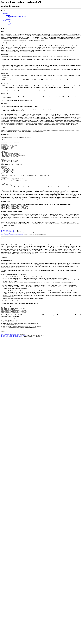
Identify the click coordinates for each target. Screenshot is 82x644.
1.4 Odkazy (8, 19)
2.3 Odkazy (8, 24)
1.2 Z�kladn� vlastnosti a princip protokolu (16, 17)
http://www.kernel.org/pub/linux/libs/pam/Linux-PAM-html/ (14, 347)
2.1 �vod (8, 22)
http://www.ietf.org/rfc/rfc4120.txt (8, 242)
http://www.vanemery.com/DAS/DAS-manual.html (12, 245)
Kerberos (4, 28)
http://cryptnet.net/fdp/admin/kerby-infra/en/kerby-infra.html (14, 243)
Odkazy (3, 238)
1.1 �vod (8, 15)
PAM (2, 249)
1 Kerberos (6, 14)
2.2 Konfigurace (9, 23)
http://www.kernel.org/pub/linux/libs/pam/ (10, 346)
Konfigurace (4, 127)
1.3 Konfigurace (9, 18)
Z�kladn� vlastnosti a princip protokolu (12, 43)
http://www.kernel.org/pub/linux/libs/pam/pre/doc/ (11, 348)
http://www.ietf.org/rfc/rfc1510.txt (8, 241)
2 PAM (5, 20)
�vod (2, 31)
